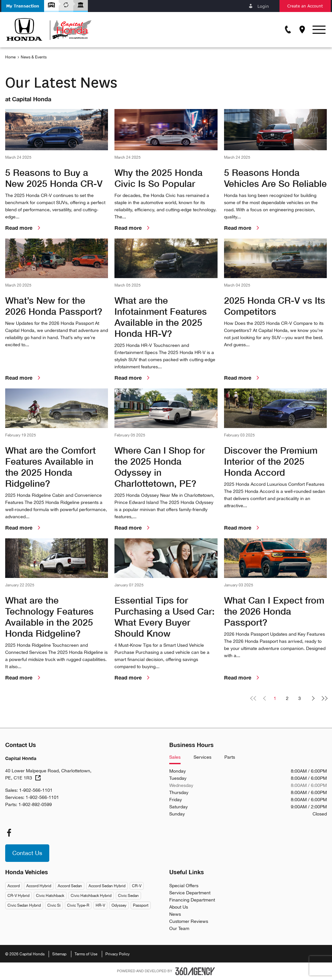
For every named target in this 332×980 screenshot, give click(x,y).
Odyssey (119, 905)
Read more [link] (24, 228)
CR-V (137, 886)
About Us (179, 907)
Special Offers (184, 886)
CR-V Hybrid (18, 896)
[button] (23, 6)
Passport (141, 905)
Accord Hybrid (39, 886)
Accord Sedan (70, 886)
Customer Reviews (189, 921)
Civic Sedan (128, 896)
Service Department (190, 893)
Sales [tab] (175, 757)
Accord (14, 886)
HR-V (100, 905)
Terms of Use (86, 954)
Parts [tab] (230, 757)
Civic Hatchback (50, 896)
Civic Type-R (78, 905)
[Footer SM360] (195, 971)
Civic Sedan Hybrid (24, 905)
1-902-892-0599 (35, 804)
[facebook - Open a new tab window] (9, 833)
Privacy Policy (118, 954)
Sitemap (59, 954)
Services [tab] (202, 757)
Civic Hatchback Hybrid (91, 896)
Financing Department (192, 900)
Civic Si (54, 905)
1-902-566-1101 (36, 790)
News (175, 914)
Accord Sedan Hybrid (107, 886)
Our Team (179, 928)
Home (10, 57)
